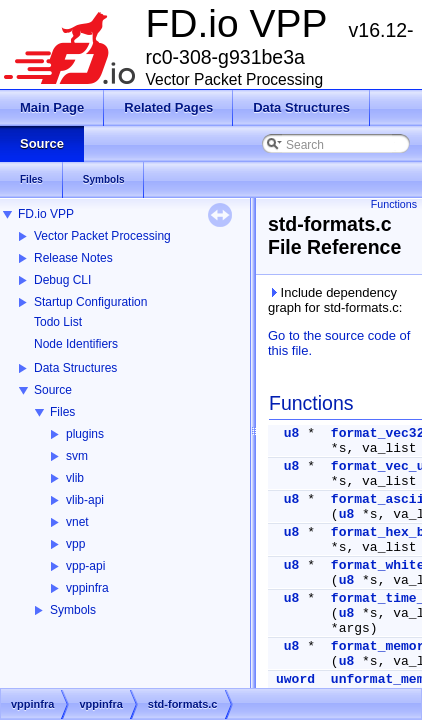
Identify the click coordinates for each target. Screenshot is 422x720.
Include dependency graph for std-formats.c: (335, 300)
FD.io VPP (46, 214)
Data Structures (75, 368)
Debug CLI (62, 280)
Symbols (73, 610)
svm (77, 456)
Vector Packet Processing (102, 236)
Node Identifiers (76, 344)
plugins (85, 434)
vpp (75, 544)
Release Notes (73, 258)
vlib (75, 478)
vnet (77, 522)
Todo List (58, 322)
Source (53, 390)
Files (62, 412)
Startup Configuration (90, 302)
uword (295, 679)
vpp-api (85, 566)
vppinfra (87, 588)
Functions (394, 204)
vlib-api (85, 500)
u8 (292, 433)
